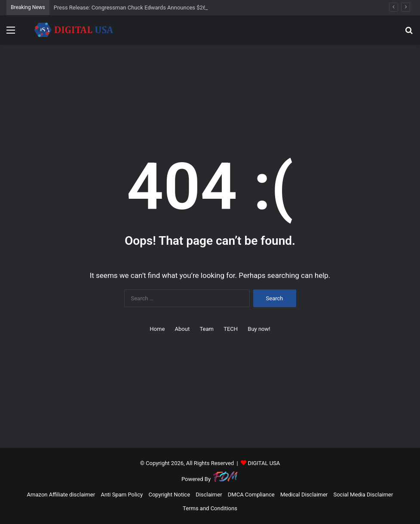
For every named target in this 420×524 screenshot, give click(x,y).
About (182, 329)
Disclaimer (209, 495)
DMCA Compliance (251, 495)
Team (207, 329)
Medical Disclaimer (304, 495)
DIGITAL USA (264, 463)
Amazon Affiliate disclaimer (61, 495)
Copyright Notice (169, 495)
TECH (231, 329)
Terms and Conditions (210, 508)
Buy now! (259, 329)
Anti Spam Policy (122, 495)
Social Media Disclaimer (363, 495)
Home (157, 329)
